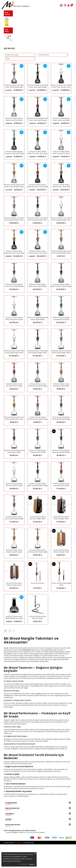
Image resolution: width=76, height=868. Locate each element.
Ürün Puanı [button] (7, 40)
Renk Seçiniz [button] (7, 13)
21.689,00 (8, 280)
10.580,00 (9, 645)
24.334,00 (8, 114)
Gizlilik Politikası (23, 864)
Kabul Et (32, 864)
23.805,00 (9, 147)
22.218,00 (32, 214)
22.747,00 (9, 214)
